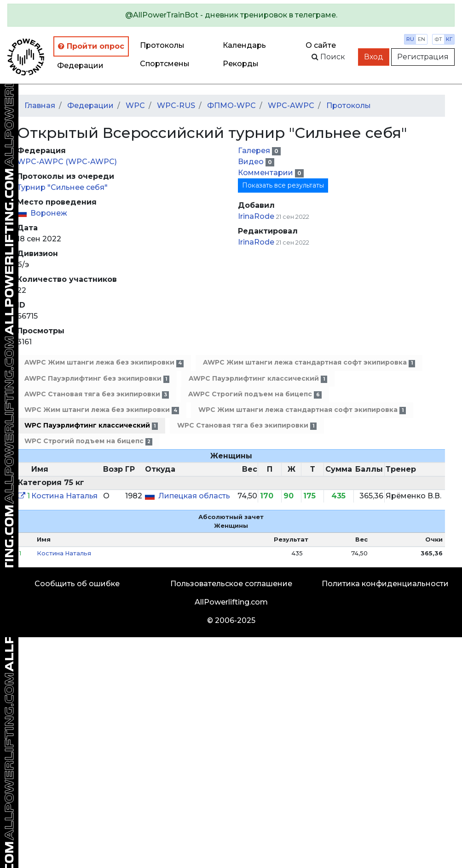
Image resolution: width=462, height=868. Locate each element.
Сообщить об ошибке (77, 584)
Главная (40, 106)
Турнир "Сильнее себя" (62, 187)
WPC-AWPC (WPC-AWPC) (67, 162)
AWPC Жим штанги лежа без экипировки (104, 363)
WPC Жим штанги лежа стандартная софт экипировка (302, 410)
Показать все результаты (283, 185)
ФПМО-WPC (231, 106)
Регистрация (423, 57)
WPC (135, 106)
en (422, 39)
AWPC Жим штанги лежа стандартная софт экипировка (309, 363)
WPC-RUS (176, 106)
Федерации (80, 66)
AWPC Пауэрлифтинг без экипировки (97, 379)
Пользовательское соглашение (231, 584)
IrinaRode (256, 216)
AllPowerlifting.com (231, 602)
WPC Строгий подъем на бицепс (88, 441)
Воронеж (49, 213)
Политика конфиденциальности (385, 584)
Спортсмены (165, 64)
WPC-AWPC (291, 106)
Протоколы (162, 45)
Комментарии (266, 173)
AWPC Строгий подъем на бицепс (255, 394)
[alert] (231, 15)
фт (438, 39)
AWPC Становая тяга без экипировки (97, 394)
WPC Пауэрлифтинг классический (91, 425)
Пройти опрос (91, 46)
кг (449, 39)
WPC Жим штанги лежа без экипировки (102, 410)
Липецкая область (194, 496)
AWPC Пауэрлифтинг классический (258, 379)
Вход (374, 57)
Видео (252, 162)
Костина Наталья (64, 496)
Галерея (255, 151)
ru (410, 39)
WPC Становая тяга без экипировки (247, 425)
